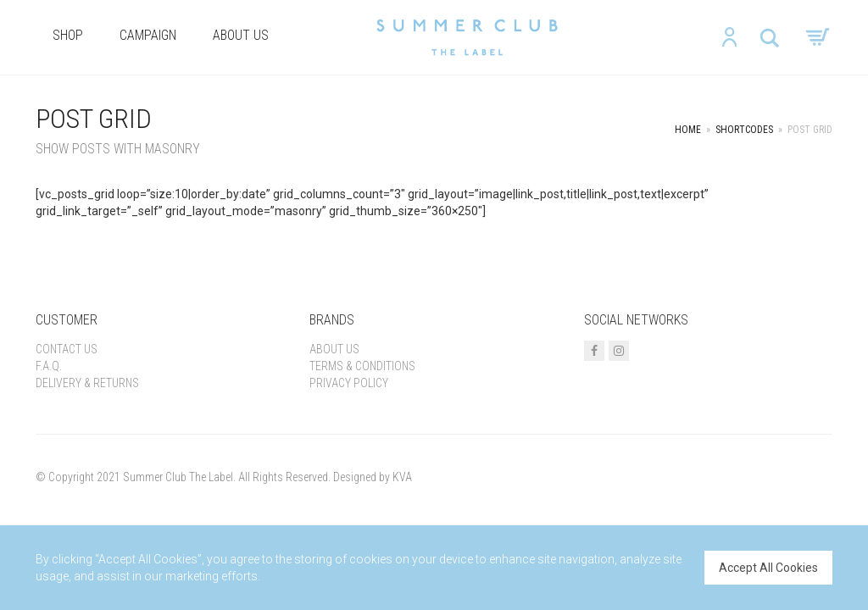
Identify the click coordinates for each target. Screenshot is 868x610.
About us (241, 35)
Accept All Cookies (768, 568)
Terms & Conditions (362, 366)
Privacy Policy (349, 383)
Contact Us (67, 349)
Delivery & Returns (87, 383)
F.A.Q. (49, 366)
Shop (68, 35)
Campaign (148, 35)
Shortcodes (744, 130)
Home (688, 130)
